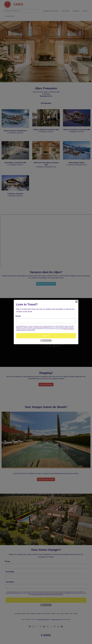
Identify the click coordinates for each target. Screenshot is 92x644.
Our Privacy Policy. (31, 330)
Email (18, 316)
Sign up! (46, 336)
